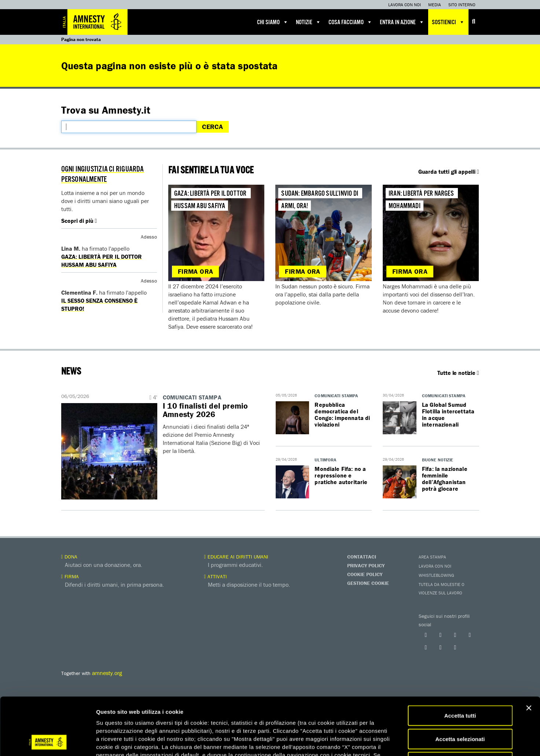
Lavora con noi (405, 5)
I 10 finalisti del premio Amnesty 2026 (205, 410)
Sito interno (462, 5)
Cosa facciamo (350, 22)
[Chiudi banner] (529, 654)
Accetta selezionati (460, 685)
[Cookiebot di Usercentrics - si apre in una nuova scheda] (47, 742)
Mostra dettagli (386, 742)
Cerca (212, 127)
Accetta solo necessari (460, 708)
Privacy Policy (366, 565)
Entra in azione (402, 22)
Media (435, 5)
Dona (69, 557)
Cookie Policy (365, 574)
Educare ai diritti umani (236, 557)
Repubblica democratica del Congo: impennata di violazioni (342, 414)
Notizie (308, 22)
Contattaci (362, 557)
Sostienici (448, 22)
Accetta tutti (460, 662)
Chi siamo (273, 22)
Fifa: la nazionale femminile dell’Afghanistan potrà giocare (445, 479)
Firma (70, 576)
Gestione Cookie (368, 583)
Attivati (216, 576)
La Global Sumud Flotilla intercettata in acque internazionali (448, 414)
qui (300, 709)
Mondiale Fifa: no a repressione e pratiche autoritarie (341, 475)
